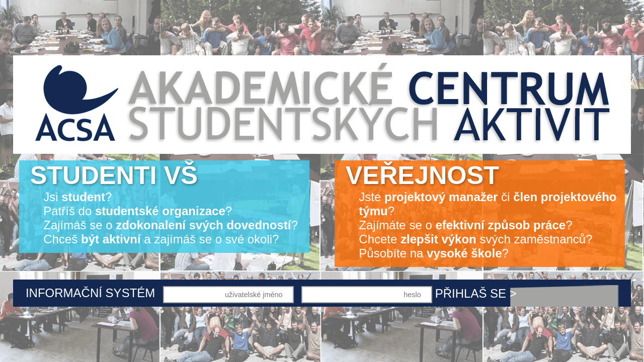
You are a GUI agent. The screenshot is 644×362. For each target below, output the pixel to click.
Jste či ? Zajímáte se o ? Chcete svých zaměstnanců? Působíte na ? (481, 210)
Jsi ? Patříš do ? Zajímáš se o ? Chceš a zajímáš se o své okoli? (164, 203)
